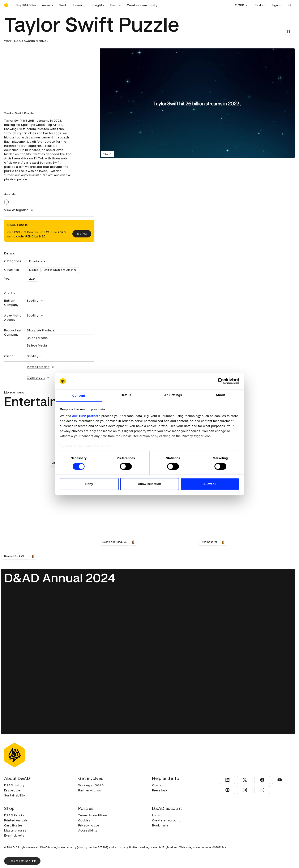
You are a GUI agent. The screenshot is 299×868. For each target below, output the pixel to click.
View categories (19, 210)
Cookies (84, 820)
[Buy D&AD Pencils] (25, 5)
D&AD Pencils (14, 815)
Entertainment (39, 261)
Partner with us (90, 790)
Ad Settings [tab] (173, 395)
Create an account (166, 820)
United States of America (60, 270)
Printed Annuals (16, 820)
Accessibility (88, 830)
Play (108, 154)
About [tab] (220, 395)
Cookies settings (22, 861)
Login (156, 815)
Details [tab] (126, 395)
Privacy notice (89, 825)
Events (116, 5)
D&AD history (14, 785)
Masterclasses (15, 830)
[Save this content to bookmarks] (289, 31)
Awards (48, 5)
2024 (33, 279)
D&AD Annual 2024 (60, 578)
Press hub (160, 790)
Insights (98, 5)
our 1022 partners (86, 416)
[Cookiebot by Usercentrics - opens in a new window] (221, 381)
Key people (12, 790)
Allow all (210, 484)
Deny (89, 484)
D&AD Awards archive (30, 41)
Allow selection (149, 484)
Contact (159, 785)
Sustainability (14, 795)
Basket (260, 5)
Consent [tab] (79, 396)
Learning (79, 5)
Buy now (82, 234)
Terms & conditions (93, 815)
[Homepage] (6, 5)
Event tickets (14, 835)
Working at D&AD (91, 785)
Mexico (34, 270)
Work (63, 5)
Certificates (13, 825)
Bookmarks (161, 825)
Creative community (142, 5)
